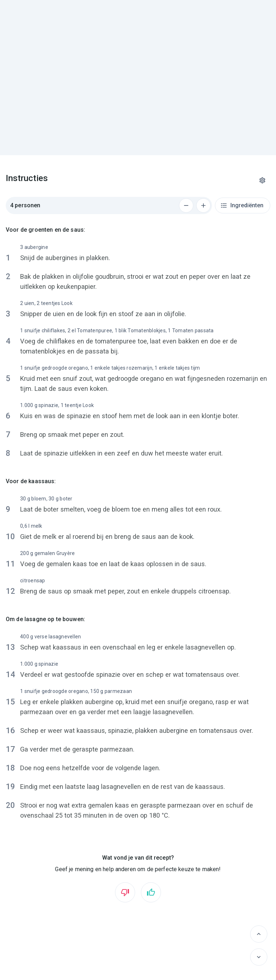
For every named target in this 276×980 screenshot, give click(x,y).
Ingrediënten (242, 205)
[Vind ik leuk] (151, 892)
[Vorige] (259, 934)
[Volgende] (259, 957)
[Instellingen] (262, 180)
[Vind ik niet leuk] (125, 892)
